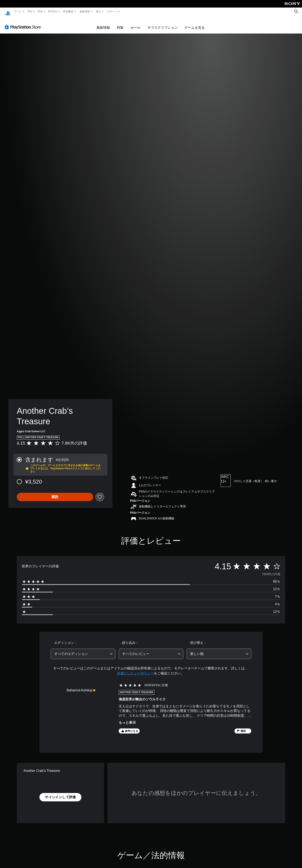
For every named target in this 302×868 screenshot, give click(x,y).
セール (135, 23)
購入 (98, 12)
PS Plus (52, 12)
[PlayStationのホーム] (8, 12)
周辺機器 (68, 12)
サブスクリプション (163, 23)
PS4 (40, 12)
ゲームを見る (195, 23)
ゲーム (18, 12)
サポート (112, 12)
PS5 (30, 12)
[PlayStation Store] (24, 23)
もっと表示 (127, 719)
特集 (120, 23)
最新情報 (85, 12)
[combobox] (83, 650)
